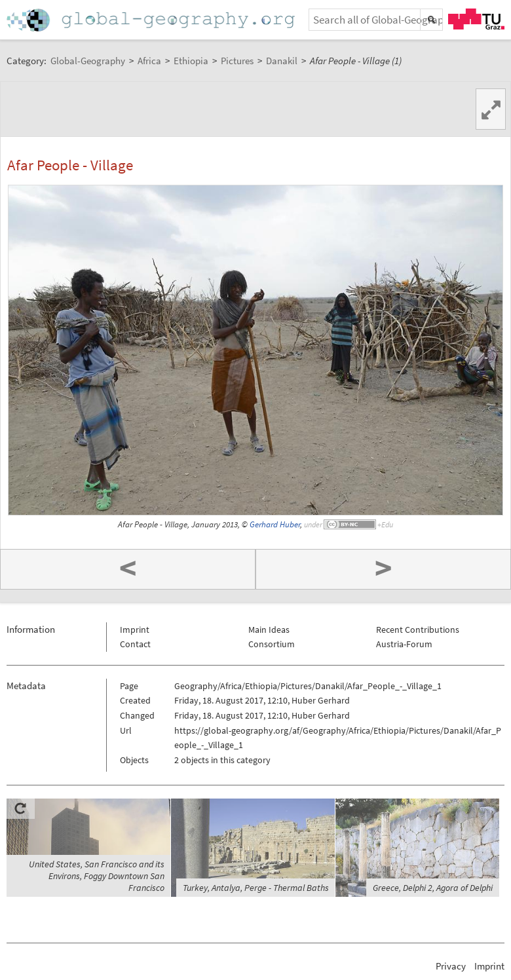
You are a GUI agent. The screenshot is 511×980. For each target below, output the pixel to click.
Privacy (451, 966)
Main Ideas (269, 630)
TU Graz (476, 19)
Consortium (272, 644)
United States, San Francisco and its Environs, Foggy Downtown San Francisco (97, 876)
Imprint (135, 630)
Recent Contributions (418, 630)
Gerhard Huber (275, 524)
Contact (135, 644)
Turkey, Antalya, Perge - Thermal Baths (256, 888)
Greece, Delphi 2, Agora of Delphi (433, 888)
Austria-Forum (404, 644)
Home (152, 20)
